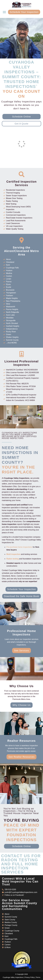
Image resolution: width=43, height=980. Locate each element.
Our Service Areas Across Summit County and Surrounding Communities (20, 905)
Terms (38, 977)
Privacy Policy (30, 977)
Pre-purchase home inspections (19, 547)
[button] (4, 12)
